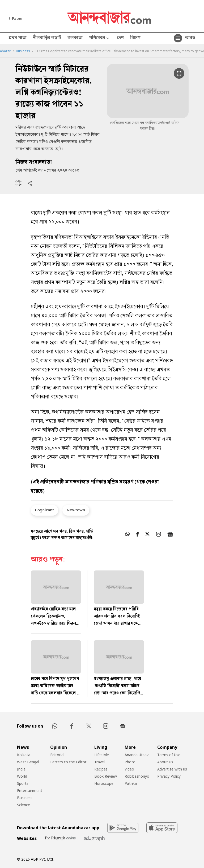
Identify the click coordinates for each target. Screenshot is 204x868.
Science (24, 805)
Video (129, 769)
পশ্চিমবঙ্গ (100, 38)
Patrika (131, 783)
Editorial (57, 755)
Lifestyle (102, 755)
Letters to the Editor (68, 762)
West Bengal (28, 762)
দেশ (120, 38)
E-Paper (16, 18)
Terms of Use (169, 755)
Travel (99, 762)
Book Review (106, 776)
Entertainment (30, 790)
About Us (165, 762)
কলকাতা (75, 38)
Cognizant (44, 510)
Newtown (76, 510)
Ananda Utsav (137, 755)
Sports (23, 783)
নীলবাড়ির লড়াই (47, 38)
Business (23, 51)
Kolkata (24, 755)
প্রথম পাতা (18, 38)
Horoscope (104, 783)
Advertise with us (172, 769)
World (22, 776)
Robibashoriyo (137, 776)
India (21, 769)
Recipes (101, 769)
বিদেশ (135, 38)
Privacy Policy (169, 776)
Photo (130, 762)
